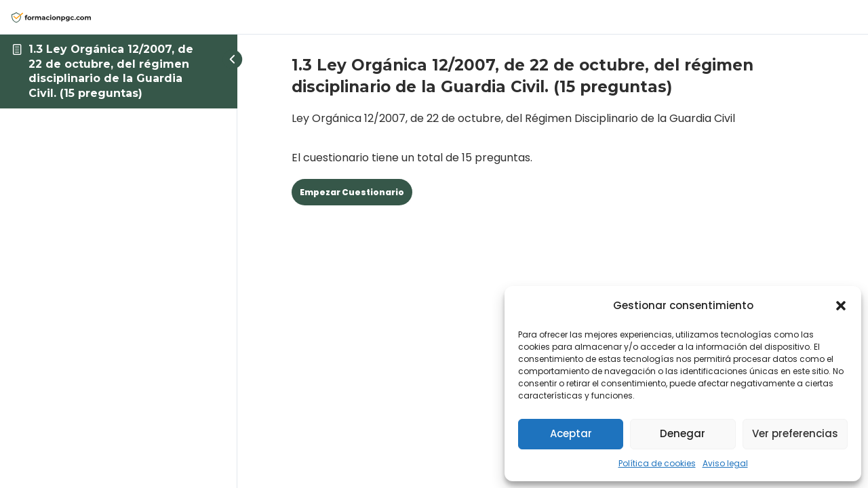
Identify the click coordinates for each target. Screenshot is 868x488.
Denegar (683, 433)
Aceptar (571, 433)
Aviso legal (725, 463)
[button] (841, 306)
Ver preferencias (795, 433)
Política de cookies (657, 463)
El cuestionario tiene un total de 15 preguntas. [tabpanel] (553, 137)
